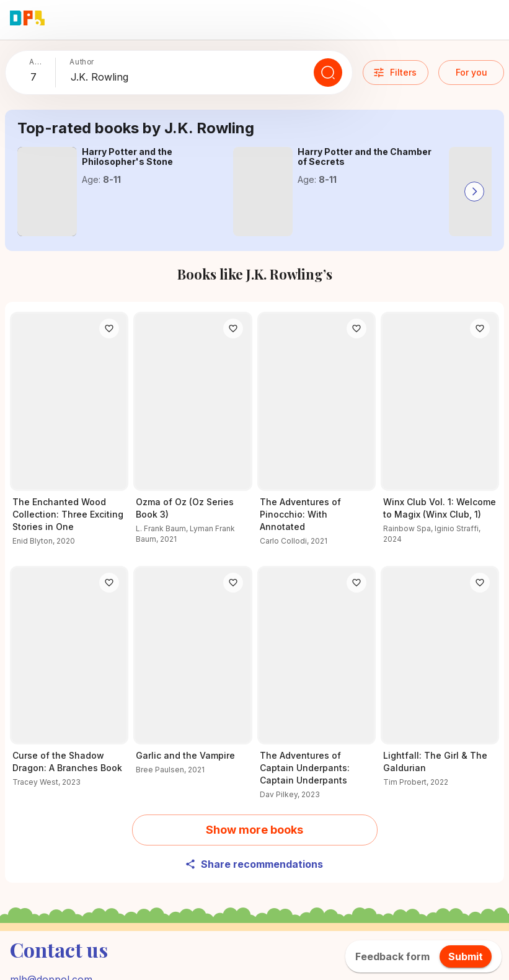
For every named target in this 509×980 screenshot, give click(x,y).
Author (82, 62)
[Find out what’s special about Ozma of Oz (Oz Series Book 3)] (193, 435)
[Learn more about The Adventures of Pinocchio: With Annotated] (316, 436)
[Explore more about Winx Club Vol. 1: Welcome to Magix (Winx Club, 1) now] (440, 435)
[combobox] (40, 77)
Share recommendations (254, 864)
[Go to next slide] (474, 192)
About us (454, 955)
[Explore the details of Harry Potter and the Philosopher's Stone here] (47, 192)
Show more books (254, 830)
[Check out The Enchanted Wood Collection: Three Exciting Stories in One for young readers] (69, 436)
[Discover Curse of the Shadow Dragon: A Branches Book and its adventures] (69, 684)
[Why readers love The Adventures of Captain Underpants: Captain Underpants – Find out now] (316, 690)
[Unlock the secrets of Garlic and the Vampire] (193, 678)
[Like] (109, 329)
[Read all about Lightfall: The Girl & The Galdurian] (440, 684)
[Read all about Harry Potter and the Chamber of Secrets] (263, 192)
